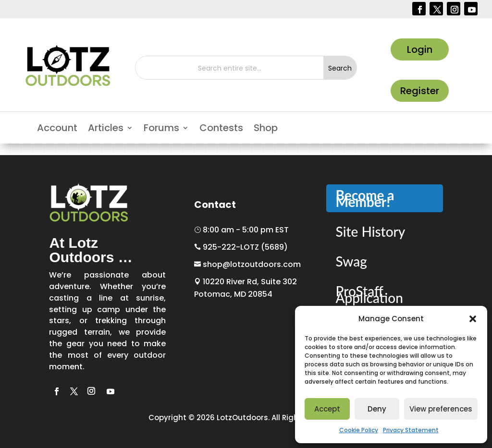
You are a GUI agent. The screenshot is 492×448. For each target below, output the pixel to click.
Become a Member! (365, 198)
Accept (327, 409)
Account (57, 129)
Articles (106, 129)
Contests (221, 129)
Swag (351, 261)
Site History (371, 231)
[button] (473, 319)
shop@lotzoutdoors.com (247, 264)
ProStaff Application (369, 294)
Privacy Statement (411, 430)
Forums (161, 129)
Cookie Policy (359, 430)
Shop (266, 129)
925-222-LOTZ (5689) (241, 247)
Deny (377, 409)
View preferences (441, 409)
